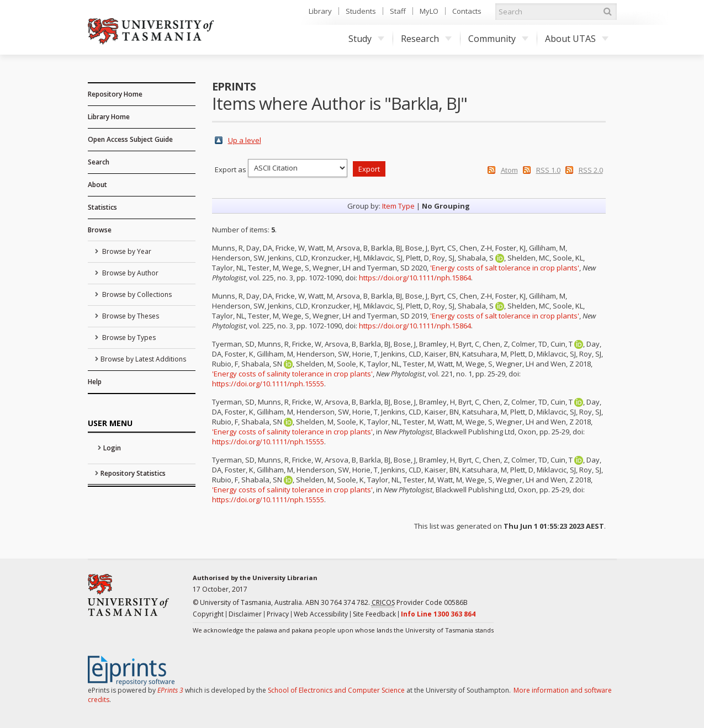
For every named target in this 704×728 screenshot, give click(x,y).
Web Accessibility (321, 614)
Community (498, 39)
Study (366, 39)
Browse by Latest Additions (143, 359)
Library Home (109, 117)
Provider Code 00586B (420, 603)
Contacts (467, 11)
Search (99, 162)
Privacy (278, 614)
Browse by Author (129, 273)
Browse (100, 230)
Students (361, 11)
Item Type (398, 206)
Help (95, 382)
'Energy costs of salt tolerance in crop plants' (505, 268)
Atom (509, 170)
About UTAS (577, 39)
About (97, 185)
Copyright (208, 614)
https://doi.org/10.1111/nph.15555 (268, 384)
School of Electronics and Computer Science (336, 690)
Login (112, 448)
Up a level (245, 140)
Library (320, 11)
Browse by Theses (130, 316)
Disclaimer (245, 614)
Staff (398, 11)
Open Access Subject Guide (130, 139)
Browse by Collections (136, 294)
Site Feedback (374, 614)
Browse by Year (126, 251)
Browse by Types (128, 338)
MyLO (429, 11)
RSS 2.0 (591, 170)
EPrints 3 (170, 690)
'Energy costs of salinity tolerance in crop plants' (292, 374)
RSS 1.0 (548, 170)
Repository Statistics (133, 473)
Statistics (102, 207)
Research (426, 39)
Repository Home (115, 94)
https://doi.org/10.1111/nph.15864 (415, 278)
